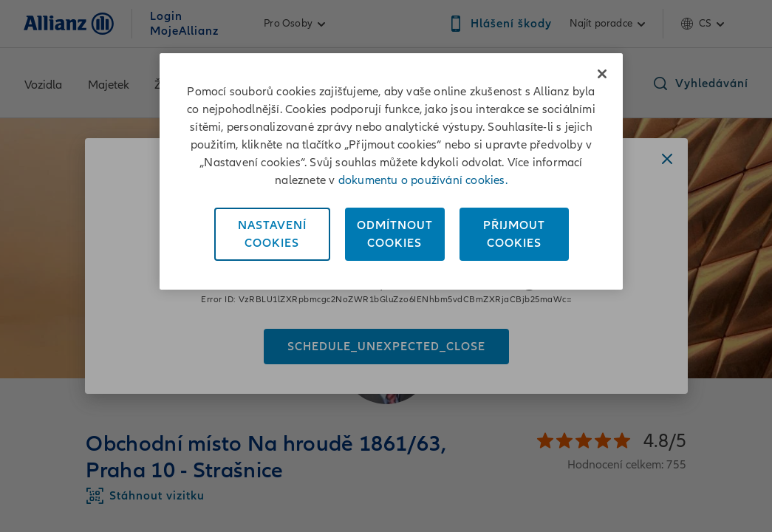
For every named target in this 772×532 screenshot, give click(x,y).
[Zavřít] (602, 74)
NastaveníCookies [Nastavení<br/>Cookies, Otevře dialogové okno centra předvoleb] (272, 234)
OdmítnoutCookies (395, 234)
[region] (391, 171)
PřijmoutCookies (514, 234)
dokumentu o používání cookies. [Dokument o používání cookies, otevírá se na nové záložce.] (423, 180)
